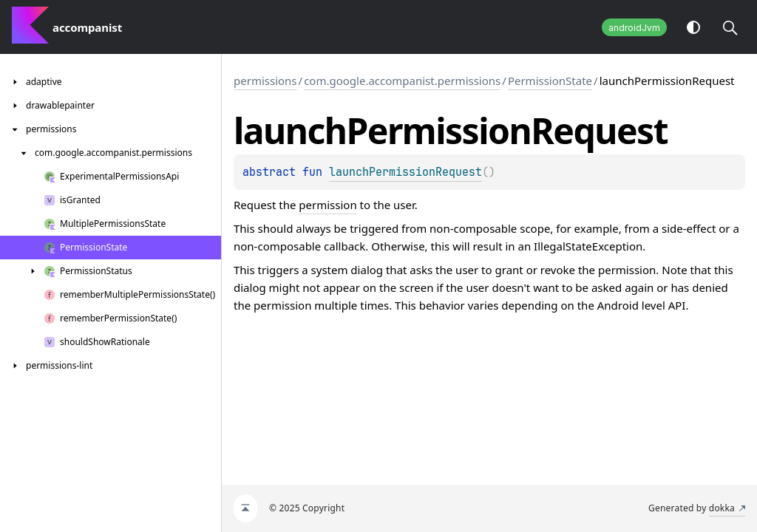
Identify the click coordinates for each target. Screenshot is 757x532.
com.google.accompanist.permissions (402, 81)
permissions (265, 81)
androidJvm (634, 28)
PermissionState (550, 81)
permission (327, 205)
